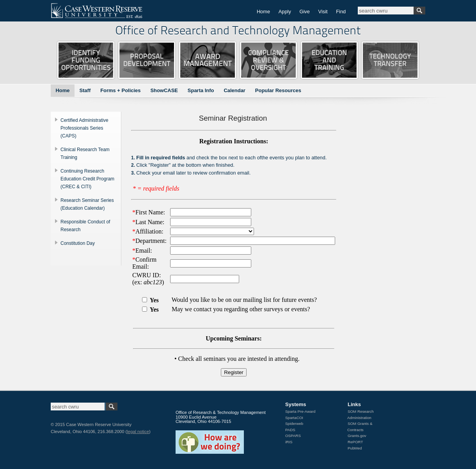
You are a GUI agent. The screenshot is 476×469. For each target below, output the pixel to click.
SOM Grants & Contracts (360, 427)
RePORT (355, 442)
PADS (290, 430)
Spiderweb (294, 424)
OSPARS (293, 436)
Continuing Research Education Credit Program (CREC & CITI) (87, 179)
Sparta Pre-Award (300, 411)
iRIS (289, 442)
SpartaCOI (294, 418)
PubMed (355, 448)
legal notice (138, 432)
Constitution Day (78, 243)
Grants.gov (357, 436)
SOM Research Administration (361, 415)
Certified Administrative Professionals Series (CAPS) (84, 128)
